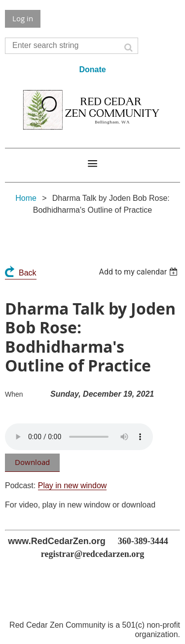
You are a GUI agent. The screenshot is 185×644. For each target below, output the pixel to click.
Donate (92, 69)
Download (32, 462)
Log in (23, 18)
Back (28, 273)
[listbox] (139, 272)
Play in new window (73, 485)
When (14, 394)
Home (26, 198)
